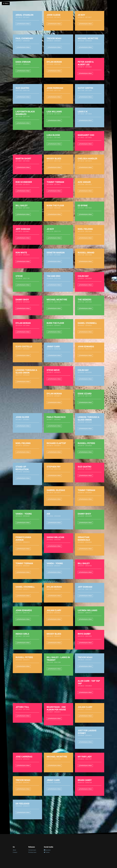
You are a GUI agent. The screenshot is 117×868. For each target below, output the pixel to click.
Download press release (23, 24)
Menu (6, 3)
